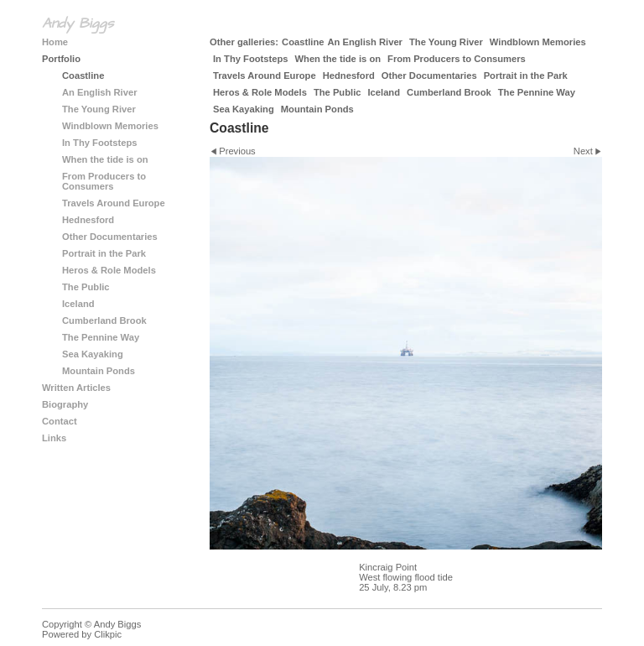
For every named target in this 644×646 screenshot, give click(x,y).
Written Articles (76, 388)
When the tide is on (338, 59)
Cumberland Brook (449, 92)
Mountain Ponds (317, 109)
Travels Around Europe (265, 76)
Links (54, 438)
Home (55, 42)
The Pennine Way (537, 92)
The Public (338, 92)
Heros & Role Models (260, 92)
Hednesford (349, 76)
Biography (65, 404)
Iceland (384, 92)
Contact (60, 421)
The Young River (446, 42)
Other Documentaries (429, 76)
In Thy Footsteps (251, 59)
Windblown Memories (538, 42)
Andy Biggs (78, 23)
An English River (365, 42)
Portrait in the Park (526, 76)
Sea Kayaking (244, 109)
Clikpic (108, 634)
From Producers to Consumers (457, 59)
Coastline (303, 42)
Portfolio (61, 59)
